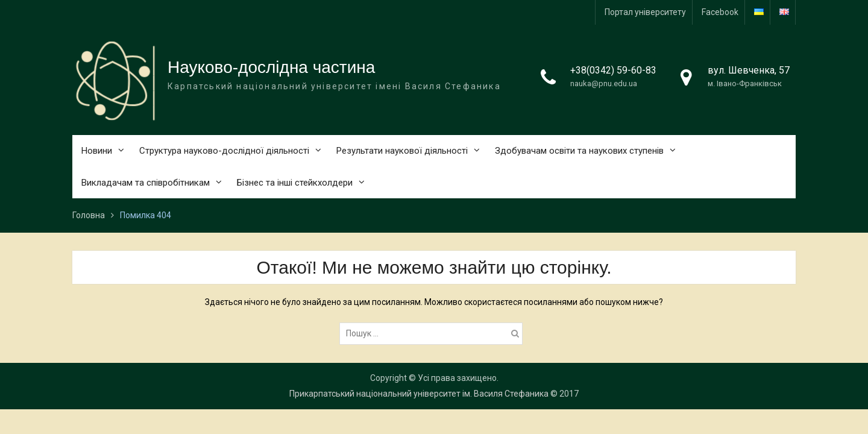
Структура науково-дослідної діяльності (224, 151)
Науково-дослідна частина (271, 67)
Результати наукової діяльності (402, 151)
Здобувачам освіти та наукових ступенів (579, 151)
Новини (97, 151)
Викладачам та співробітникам (146, 183)
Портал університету (645, 12)
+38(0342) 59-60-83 (613, 70)
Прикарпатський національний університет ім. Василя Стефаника (419, 394)
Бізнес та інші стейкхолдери (295, 183)
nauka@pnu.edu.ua (604, 83)
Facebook (720, 12)
